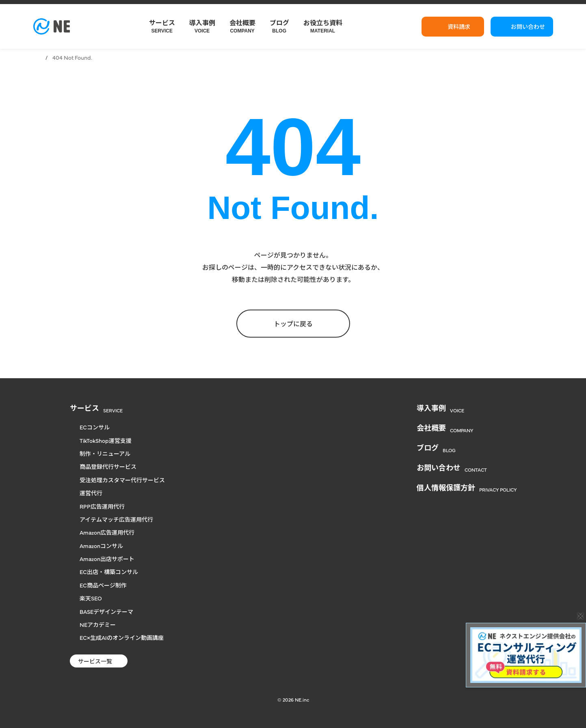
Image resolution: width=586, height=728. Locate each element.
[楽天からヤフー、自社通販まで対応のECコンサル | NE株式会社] (52, 26)
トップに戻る (293, 323)
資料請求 (459, 26)
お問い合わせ (528, 26)
